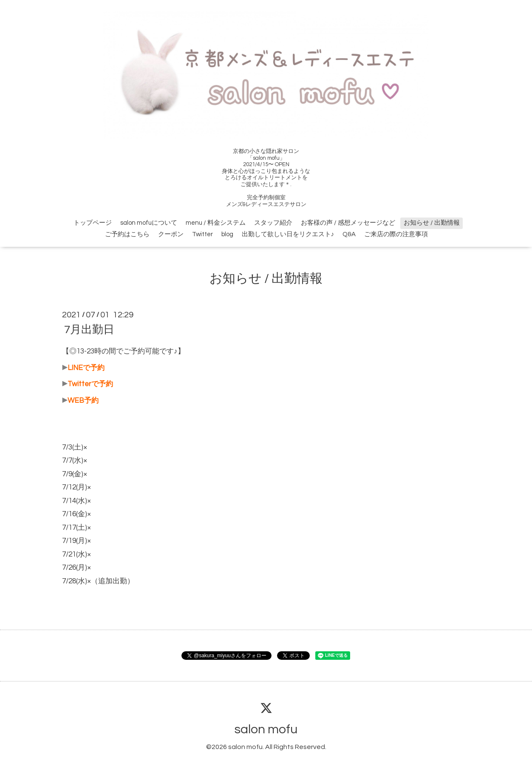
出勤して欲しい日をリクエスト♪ (288, 234)
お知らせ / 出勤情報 (432, 223)
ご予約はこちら (127, 234)
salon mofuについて (149, 223)
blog (227, 234)
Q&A (349, 234)
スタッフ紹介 (273, 223)
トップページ (93, 223)
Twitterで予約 (90, 384)
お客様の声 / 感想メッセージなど (348, 223)
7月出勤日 (89, 330)
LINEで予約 (86, 368)
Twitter (202, 234)
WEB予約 (83, 401)
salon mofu (266, 729)
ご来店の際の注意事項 (396, 234)
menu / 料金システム (216, 223)
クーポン (171, 234)
